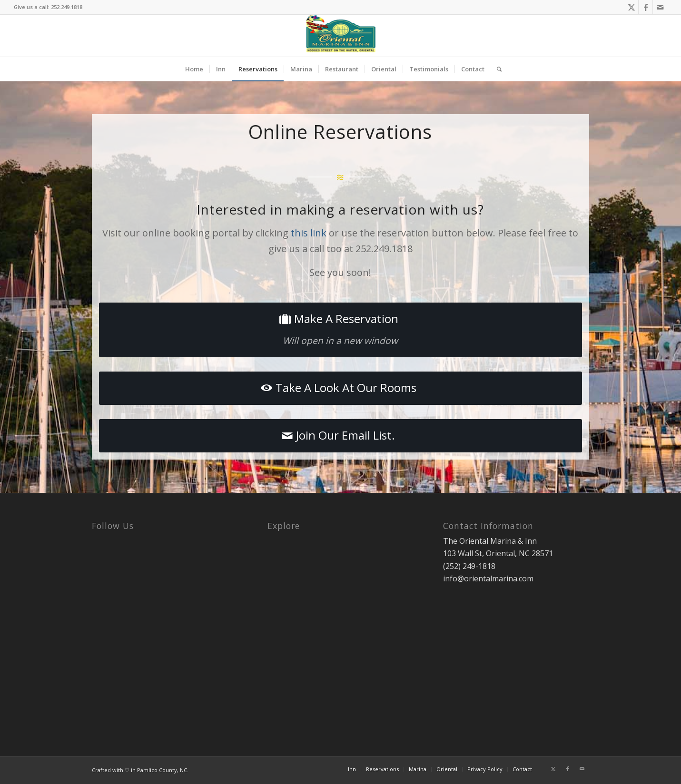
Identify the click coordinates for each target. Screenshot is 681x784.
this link (309, 233)
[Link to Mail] (660, 7)
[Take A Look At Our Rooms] (340, 388)
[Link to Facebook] (646, 7)
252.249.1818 (67, 7)
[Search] (496, 69)
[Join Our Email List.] (340, 436)
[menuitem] (194, 69)
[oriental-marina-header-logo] (340, 36)
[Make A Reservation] (340, 330)
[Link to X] (631, 7)
